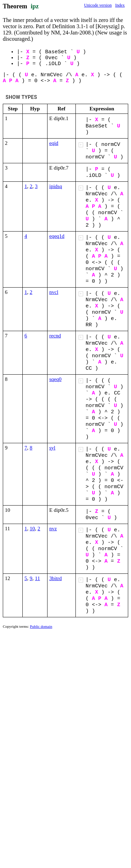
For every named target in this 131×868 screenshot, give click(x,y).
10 (32, 529)
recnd (55, 336)
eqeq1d (57, 236)
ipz (35, 6)
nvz (53, 529)
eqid (54, 143)
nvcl (54, 292)
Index (120, 5)
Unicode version (98, 5)
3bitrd (56, 578)
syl (52, 448)
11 (37, 578)
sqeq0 (55, 379)
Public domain (41, 626)
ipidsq (56, 186)
